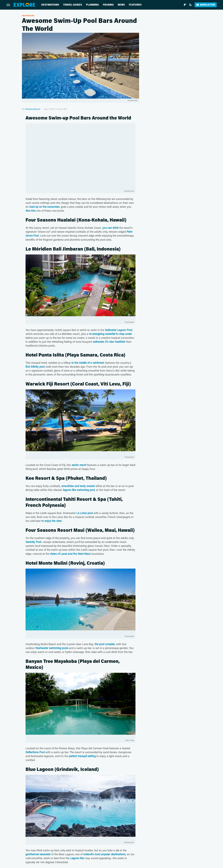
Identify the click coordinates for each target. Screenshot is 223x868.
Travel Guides (73, 5)
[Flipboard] (185, 5)
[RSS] (190, 5)
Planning (92, 5)
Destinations (50, 5)
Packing (108, 5)
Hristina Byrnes (33, 109)
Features (135, 5)
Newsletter (206, 5)
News (121, 5)
